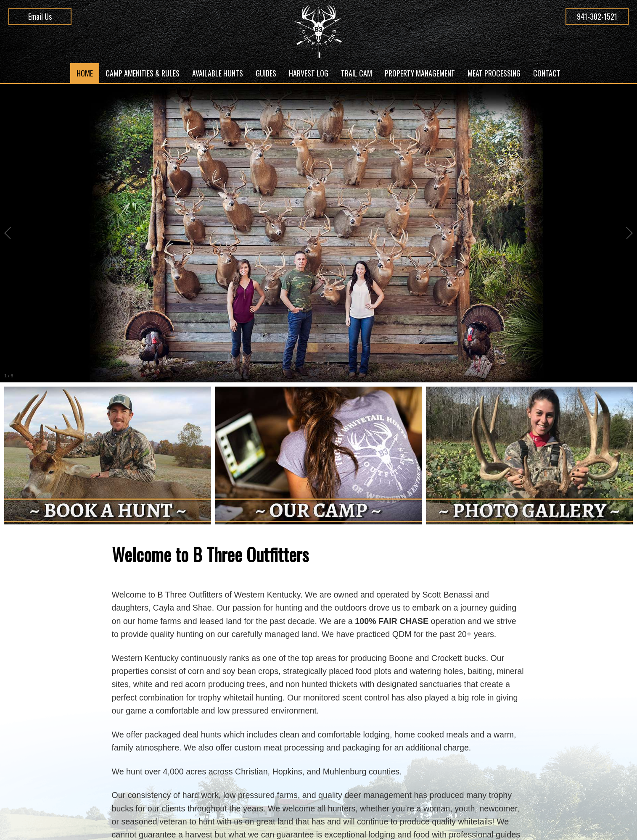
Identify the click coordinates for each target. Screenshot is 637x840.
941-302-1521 (597, 16)
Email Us (40, 16)
